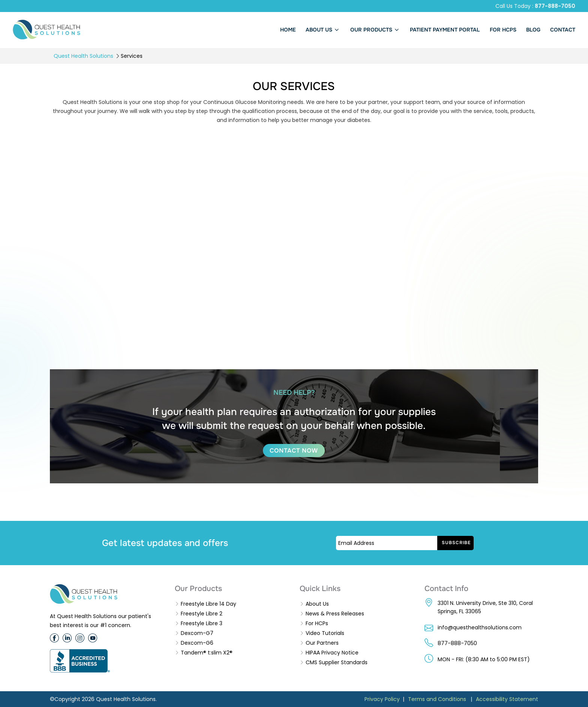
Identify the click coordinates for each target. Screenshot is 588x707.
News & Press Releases (335, 614)
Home (288, 30)
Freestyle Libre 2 (202, 614)
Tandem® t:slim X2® (207, 653)
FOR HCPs (503, 30)
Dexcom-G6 (197, 643)
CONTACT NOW (294, 451)
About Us (317, 604)
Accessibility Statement (507, 699)
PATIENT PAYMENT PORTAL (445, 30)
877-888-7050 (555, 6)
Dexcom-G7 (197, 633)
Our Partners (322, 643)
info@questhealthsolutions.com (480, 627)
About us (323, 30)
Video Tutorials (325, 633)
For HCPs (317, 623)
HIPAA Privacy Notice (332, 653)
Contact (563, 30)
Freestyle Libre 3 (202, 623)
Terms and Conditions (437, 699)
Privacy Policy (382, 699)
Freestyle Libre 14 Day (208, 604)
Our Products (375, 30)
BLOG (533, 30)
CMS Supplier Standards (337, 662)
